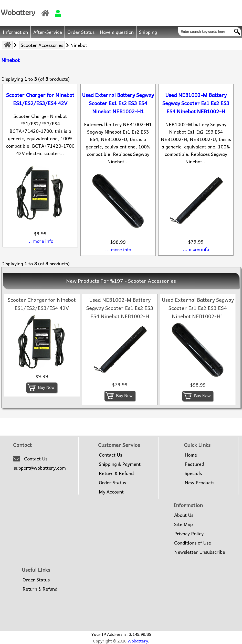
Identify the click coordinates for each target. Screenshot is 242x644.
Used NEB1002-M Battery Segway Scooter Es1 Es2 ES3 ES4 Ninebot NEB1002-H (196, 103)
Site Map (183, 524)
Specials (193, 473)
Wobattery (138, 641)
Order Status (81, 32)
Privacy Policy (189, 534)
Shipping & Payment (120, 464)
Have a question (117, 32)
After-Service (48, 32)
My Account (111, 492)
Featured (194, 464)
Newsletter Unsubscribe (200, 552)
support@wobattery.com (40, 468)
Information (15, 32)
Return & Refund (116, 473)
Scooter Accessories (42, 45)
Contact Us (36, 459)
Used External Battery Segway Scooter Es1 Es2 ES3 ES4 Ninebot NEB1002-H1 (118, 103)
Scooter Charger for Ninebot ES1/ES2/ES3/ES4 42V (40, 99)
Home (191, 455)
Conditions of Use (193, 543)
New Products (199, 482)
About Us (184, 515)
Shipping (148, 32)
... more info (40, 241)
